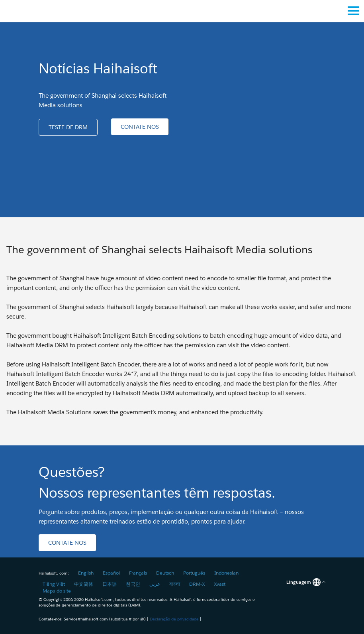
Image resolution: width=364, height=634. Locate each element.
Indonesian (226, 573)
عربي (155, 584)
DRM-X (197, 584)
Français (138, 573)
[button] (68, 127)
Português (194, 573)
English (86, 573)
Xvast (220, 584)
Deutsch (165, 573)
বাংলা (175, 584)
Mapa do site (57, 591)
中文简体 (84, 584)
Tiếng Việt (54, 584)
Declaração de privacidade (174, 619)
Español (111, 573)
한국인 (133, 584)
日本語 (110, 584)
